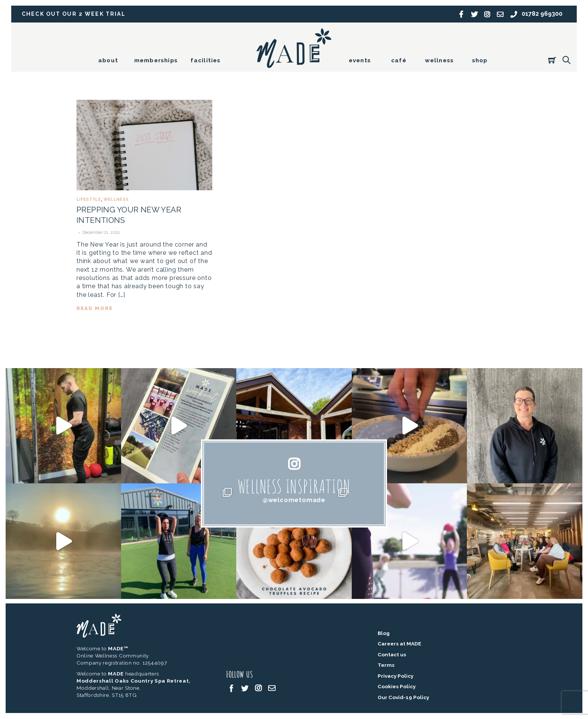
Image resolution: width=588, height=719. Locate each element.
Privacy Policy (395, 676)
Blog (384, 633)
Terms (386, 665)
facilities (205, 60)
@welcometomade (294, 500)
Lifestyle (89, 199)
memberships (156, 60)
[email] (272, 688)
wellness (439, 60)
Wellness (116, 199)
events (360, 60)
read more (95, 307)
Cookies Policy (397, 687)
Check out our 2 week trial (74, 14)
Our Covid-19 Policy (403, 698)
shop (480, 60)
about (108, 60)
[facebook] (231, 688)
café (399, 60)
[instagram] (258, 688)
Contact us (392, 654)
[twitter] (245, 688)
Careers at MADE (399, 644)
